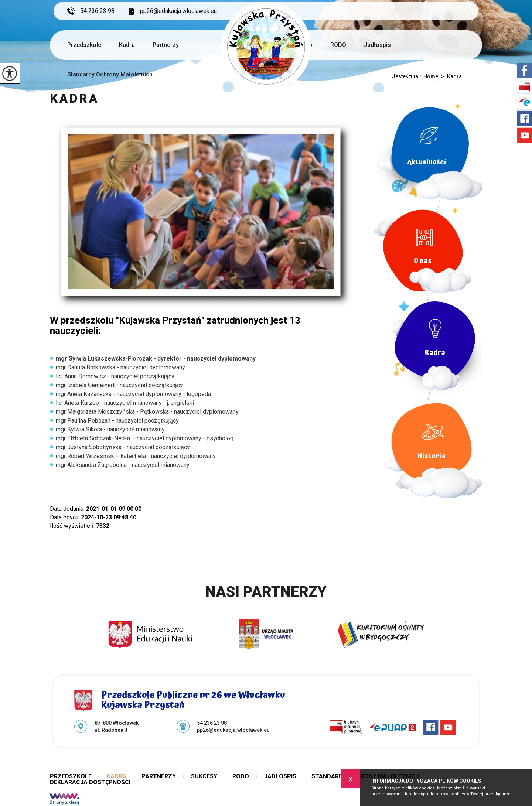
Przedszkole (84, 45)
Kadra (127, 45)
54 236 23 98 (91, 11)
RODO (338, 45)
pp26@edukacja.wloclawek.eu (173, 11)
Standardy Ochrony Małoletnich (110, 74)
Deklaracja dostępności (90, 782)
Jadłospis (377, 45)
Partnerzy (166, 45)
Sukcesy (204, 776)
